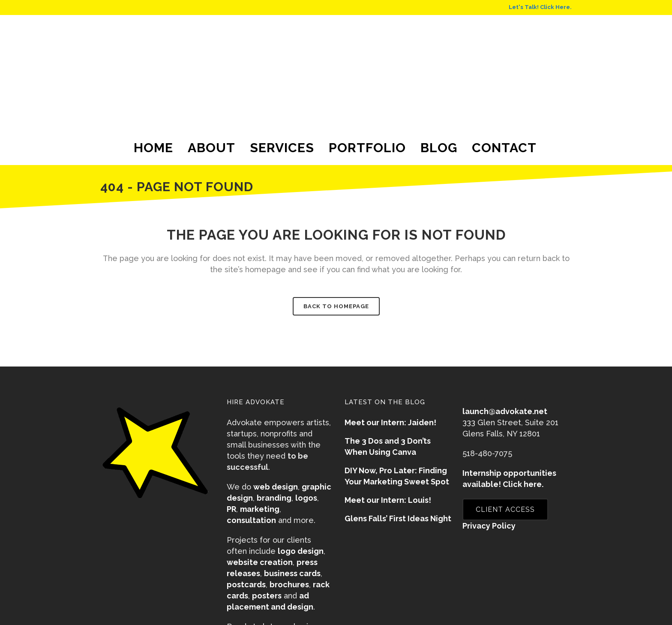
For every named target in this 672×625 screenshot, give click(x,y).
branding (274, 498)
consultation (251, 520)
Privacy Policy (489, 526)
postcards (246, 584)
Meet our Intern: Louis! (388, 500)
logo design (301, 551)
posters (267, 596)
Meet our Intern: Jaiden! (390, 422)
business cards (292, 573)
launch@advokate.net (505, 411)
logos (306, 498)
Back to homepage (336, 306)
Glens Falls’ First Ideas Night (398, 518)
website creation (260, 562)
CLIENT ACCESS (505, 509)
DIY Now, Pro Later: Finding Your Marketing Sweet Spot (397, 476)
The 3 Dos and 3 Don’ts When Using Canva (388, 446)
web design (276, 487)
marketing (260, 509)
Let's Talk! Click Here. (540, 7)
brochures (289, 584)
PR (231, 509)
